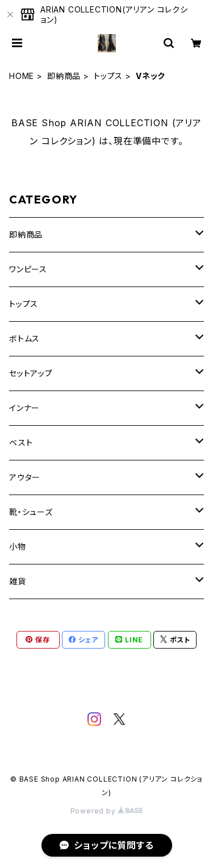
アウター (25, 477)
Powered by (107, 811)
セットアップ (31, 373)
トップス (108, 76)
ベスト (21, 443)
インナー (24, 408)
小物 (18, 547)
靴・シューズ (31, 512)
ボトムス (24, 339)
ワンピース (28, 269)
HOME (22, 76)
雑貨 (18, 581)
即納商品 (64, 76)
